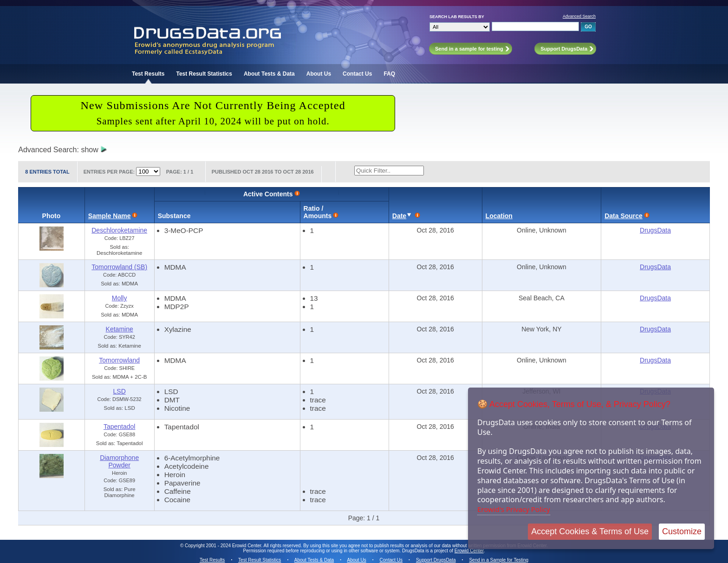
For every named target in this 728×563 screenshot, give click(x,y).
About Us (319, 74)
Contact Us (357, 74)
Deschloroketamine (119, 230)
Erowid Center (469, 551)
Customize (682, 531)
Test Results (148, 74)
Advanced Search (579, 16)
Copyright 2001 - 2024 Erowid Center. (224, 546)
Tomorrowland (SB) (119, 267)
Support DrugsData (436, 560)
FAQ (389, 74)
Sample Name (110, 216)
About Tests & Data (269, 74)
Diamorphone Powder (119, 461)
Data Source (624, 216)
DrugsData (655, 230)
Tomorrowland (119, 360)
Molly (120, 298)
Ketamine (120, 329)
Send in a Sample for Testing (499, 560)
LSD (120, 391)
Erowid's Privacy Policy (514, 509)
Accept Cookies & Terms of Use (590, 531)
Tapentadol (120, 427)
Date (399, 216)
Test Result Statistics (204, 74)
